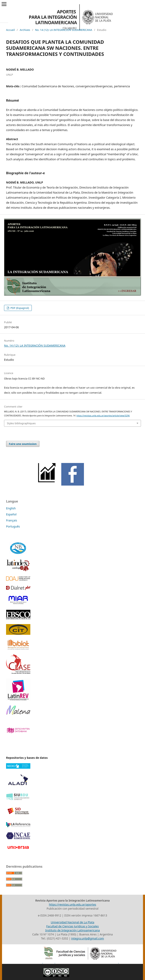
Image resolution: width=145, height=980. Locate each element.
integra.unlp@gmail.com (88, 938)
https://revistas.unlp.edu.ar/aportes (73, 904)
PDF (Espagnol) (19, 308)
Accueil (10, 30)
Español (11, 514)
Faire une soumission (23, 444)
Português (13, 526)
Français (12, 520)
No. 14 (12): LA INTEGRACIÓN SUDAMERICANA (64, 30)
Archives (25, 30)
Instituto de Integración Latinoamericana (73, 930)
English (11, 508)
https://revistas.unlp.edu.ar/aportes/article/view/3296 (103, 416)
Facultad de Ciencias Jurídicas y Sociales (72, 926)
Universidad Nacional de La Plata (72, 922)
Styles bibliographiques (21, 423)
